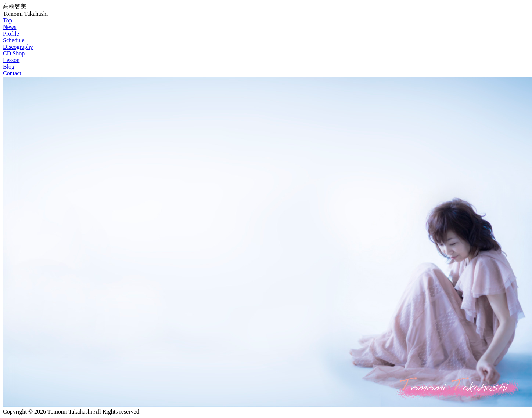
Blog (9, 67)
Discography (18, 47)
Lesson (11, 60)
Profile (11, 34)
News (10, 27)
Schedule (14, 40)
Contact (12, 73)
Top (8, 20)
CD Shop (14, 53)
